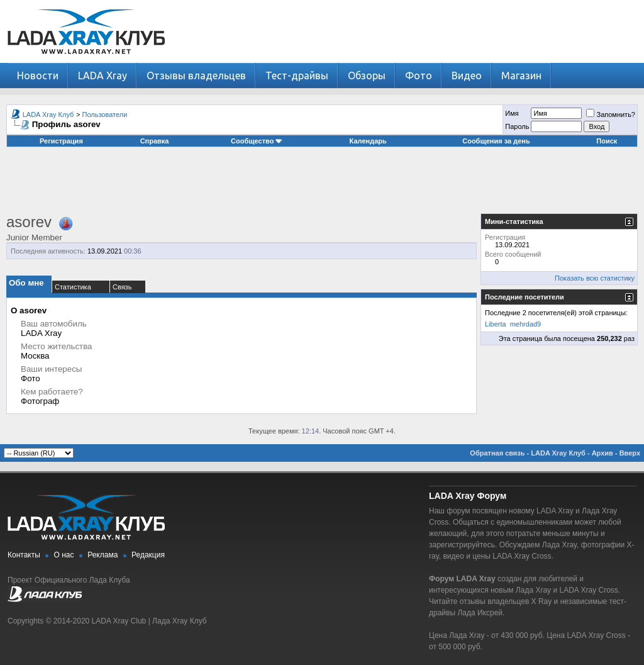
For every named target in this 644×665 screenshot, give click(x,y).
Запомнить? (611, 115)
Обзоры (367, 75)
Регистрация (61, 141)
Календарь (368, 141)
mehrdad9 (526, 324)
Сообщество (257, 141)
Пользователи (105, 115)
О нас (64, 555)
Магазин (521, 75)
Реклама (103, 555)
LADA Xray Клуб (48, 115)
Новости (38, 75)
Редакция (148, 555)
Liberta (496, 324)
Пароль (517, 126)
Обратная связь (497, 453)
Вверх (630, 453)
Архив (602, 453)
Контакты (24, 555)
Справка (155, 141)
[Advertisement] (322, 185)
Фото (419, 75)
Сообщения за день (496, 141)
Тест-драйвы (297, 75)
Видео (467, 75)
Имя (512, 113)
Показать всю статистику (595, 278)
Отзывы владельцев (196, 75)
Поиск (607, 141)
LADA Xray (103, 75)
